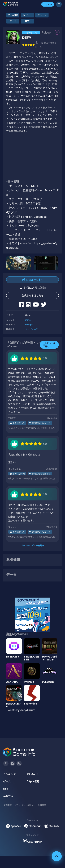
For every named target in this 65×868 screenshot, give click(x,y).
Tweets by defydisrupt (21, 710)
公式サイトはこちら (33, 295)
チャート (42, 15)
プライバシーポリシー (25, 805)
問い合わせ (33, 774)
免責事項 (7, 805)
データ (13, 21)
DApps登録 (33, 781)
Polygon (29, 325)
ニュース (8, 796)
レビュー (27, 15)
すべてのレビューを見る (33, 545)
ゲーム (7, 781)
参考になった (19, 423)
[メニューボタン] (59, 4)
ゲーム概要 (13, 15)
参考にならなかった (41, 423)
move (28, 320)
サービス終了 (32, 329)
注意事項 (42, 805)
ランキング (9, 774)
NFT (27, 21)
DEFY (27, 38)
